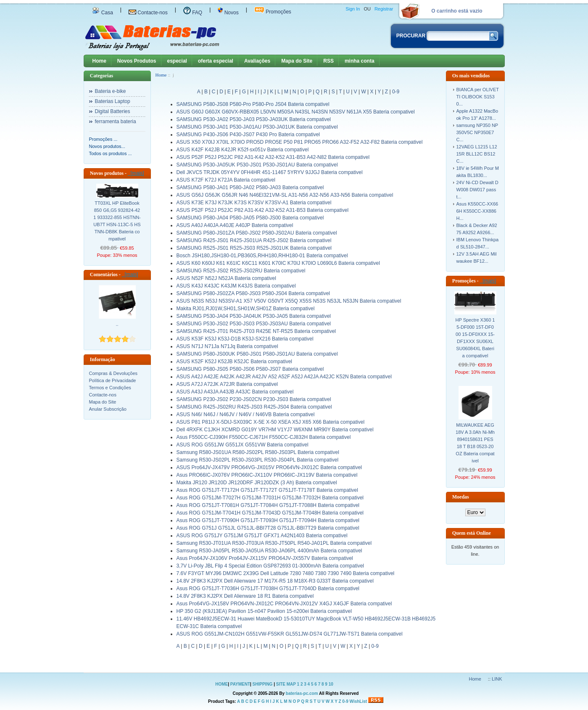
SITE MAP (286, 684)
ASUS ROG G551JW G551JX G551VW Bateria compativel (243, 445)
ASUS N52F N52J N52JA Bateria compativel (226, 278)
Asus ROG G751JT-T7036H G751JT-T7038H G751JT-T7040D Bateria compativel (268, 589)
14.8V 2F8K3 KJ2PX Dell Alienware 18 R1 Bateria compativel (245, 596)
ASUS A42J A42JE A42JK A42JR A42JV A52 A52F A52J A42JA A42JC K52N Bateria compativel (284, 377)
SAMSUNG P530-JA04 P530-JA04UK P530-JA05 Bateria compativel (254, 316)
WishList (359, 701)
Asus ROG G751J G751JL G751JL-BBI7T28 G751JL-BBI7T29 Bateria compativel (268, 528)
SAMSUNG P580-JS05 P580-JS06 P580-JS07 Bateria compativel (250, 369)
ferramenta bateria (116, 121)
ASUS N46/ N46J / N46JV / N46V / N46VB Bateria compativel (246, 414)
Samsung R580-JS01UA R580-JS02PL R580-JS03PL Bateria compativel (258, 452)
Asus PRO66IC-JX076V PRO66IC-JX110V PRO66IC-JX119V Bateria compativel (267, 475)
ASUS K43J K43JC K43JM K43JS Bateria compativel (236, 286)
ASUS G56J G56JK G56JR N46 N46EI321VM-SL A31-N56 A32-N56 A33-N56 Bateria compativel (285, 195)
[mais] (136, 173)
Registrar (384, 9)
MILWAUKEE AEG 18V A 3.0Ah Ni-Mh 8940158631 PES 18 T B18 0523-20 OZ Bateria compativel (475, 443)
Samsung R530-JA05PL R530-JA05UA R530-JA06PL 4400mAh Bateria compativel (269, 551)
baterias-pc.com (302, 693)
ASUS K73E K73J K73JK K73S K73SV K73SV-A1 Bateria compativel (254, 203)
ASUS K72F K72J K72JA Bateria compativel (226, 180)
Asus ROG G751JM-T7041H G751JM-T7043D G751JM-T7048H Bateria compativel (270, 513)
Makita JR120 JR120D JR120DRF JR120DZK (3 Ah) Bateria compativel (257, 483)
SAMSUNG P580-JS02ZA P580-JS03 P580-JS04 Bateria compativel (253, 293)
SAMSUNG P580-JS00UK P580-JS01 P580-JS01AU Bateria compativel (257, 354)
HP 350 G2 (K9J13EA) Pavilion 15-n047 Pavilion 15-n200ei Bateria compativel (264, 611)
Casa (103, 13)
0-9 (396, 92)
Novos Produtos (137, 61)
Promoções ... (103, 139)
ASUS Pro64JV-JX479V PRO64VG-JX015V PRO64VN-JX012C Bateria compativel (269, 467)
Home (99, 61)
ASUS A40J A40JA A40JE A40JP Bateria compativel (235, 225)
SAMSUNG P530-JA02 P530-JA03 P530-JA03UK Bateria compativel (254, 119)
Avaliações (257, 61)
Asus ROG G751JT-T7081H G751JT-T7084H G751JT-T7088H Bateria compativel (268, 505)
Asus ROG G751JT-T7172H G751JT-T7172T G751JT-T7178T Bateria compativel (267, 490)
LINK (497, 679)
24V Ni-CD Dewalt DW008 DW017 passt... (477, 190)
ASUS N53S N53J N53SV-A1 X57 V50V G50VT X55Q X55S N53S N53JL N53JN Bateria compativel (289, 301)
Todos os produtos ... (111, 153)
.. (117, 324)
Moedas (461, 497)
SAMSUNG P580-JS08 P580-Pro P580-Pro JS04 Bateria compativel (253, 104)
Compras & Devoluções (113, 373)
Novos (228, 13)
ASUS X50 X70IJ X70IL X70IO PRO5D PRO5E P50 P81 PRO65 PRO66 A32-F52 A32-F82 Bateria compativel (300, 142)
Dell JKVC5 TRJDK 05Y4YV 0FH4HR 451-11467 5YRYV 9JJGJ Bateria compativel (270, 172)
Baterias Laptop (113, 101)
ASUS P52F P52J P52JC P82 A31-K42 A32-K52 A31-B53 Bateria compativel (263, 210)
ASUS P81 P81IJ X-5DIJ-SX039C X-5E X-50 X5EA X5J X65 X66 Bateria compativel (271, 422)
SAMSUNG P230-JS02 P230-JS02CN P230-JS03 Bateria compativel (254, 399)
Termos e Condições (110, 388)
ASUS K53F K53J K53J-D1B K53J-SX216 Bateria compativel (245, 339)
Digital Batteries (113, 111)
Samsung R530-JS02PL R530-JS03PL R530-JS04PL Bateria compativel (258, 460)
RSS (328, 61)
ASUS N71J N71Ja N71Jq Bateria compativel (227, 346)
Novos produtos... (107, 146)
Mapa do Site (297, 61)
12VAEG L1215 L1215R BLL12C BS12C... (477, 154)
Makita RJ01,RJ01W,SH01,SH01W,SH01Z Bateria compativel (246, 309)
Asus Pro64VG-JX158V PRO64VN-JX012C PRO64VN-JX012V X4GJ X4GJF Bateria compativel (284, 604)
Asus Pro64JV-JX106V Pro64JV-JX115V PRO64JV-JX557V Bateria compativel (265, 558)
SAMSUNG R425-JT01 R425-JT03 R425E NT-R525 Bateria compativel (256, 331)
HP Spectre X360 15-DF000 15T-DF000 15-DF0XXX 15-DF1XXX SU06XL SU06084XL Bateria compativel (475, 338)
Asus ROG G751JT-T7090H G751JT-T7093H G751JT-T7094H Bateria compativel (268, 520)
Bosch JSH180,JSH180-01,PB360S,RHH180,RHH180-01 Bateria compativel (262, 256)
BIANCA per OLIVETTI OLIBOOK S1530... (478, 97)
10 (331, 684)
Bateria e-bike (111, 91)
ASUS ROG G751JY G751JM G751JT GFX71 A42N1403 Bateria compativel (262, 536)
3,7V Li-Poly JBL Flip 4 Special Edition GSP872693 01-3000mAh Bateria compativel (270, 566)
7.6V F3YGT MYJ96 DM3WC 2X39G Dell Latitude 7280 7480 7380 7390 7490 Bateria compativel (286, 573)
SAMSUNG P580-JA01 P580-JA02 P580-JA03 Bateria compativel (250, 187)
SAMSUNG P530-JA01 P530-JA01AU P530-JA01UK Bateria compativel (257, 127)
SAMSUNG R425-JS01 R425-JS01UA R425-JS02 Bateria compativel (254, 240)
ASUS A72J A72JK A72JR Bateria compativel (227, 384)
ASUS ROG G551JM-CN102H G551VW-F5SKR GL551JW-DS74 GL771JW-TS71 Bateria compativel (290, 634)
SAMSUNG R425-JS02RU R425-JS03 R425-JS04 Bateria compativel (254, 407)
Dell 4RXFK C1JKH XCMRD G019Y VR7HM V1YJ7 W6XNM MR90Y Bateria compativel (275, 430)
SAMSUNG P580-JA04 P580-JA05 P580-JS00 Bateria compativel (250, 218)
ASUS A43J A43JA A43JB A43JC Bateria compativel (235, 392)
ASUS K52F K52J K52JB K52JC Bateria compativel (234, 362)
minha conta (360, 61)
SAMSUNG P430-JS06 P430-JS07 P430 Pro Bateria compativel (248, 135)
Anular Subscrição (108, 409)
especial (177, 61)
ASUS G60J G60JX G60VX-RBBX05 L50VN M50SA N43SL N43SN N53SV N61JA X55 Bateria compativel (296, 112)
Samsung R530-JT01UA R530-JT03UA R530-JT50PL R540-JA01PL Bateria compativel (274, 543)
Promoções (273, 12)
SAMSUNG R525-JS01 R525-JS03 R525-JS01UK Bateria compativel (254, 248)
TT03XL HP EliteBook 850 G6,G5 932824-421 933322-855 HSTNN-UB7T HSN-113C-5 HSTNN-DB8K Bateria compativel (117, 221)
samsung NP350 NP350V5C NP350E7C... (477, 132)
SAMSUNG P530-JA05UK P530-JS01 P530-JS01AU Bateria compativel (257, 165)
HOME (221, 684)
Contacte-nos (148, 13)
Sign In (353, 9)
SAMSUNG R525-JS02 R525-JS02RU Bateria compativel (241, 271)
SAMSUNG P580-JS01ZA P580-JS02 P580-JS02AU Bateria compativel (257, 233)
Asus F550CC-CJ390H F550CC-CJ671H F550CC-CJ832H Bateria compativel (264, 437)
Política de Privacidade (113, 380)
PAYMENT (240, 684)
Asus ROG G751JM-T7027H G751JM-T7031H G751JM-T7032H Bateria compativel (270, 498)
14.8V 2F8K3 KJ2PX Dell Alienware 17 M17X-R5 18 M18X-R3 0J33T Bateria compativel (275, 581)
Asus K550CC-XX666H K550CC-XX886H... (477, 211)
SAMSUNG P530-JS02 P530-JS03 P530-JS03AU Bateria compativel (254, 324)
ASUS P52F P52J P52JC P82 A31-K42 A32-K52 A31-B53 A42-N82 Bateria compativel (273, 157)
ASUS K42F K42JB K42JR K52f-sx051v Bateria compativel (243, 150)
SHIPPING (263, 684)
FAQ (193, 13)
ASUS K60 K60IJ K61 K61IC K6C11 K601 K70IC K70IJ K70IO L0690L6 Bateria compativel (278, 263)
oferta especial (216, 61)
